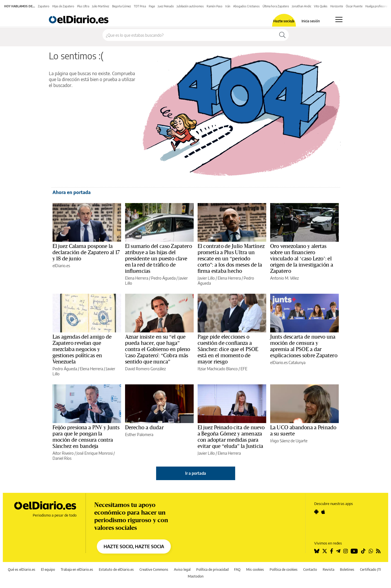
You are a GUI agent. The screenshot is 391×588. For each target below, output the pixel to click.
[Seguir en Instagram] (346, 551)
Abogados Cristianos (246, 6)
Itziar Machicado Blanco (218, 369)
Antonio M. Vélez (284, 278)
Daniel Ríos (62, 458)
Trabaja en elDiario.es (77, 570)
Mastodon (196, 576)
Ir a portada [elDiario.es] (196, 473)
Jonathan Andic (302, 6)
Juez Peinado (166, 6)
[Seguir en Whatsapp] (371, 551)
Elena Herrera (137, 278)
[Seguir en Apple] (323, 512)
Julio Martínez (101, 6)
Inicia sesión (311, 21)
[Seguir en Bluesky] (317, 551)
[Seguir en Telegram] (338, 551)
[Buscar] (282, 35)
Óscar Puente (354, 6)
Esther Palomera (139, 435)
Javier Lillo (206, 278)
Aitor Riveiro (63, 453)
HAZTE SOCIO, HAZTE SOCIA (134, 546)
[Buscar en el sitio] (189, 35)
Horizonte (337, 6)
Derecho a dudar (144, 428)
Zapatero (44, 6)
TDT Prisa (140, 6)
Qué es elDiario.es (22, 570)
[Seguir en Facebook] (332, 551)
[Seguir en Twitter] (325, 551)
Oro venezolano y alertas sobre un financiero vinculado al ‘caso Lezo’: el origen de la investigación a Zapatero (302, 259)
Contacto (310, 570)
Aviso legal (182, 570)
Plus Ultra (83, 6)
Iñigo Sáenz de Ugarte (289, 441)
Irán (228, 6)
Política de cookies (284, 570)
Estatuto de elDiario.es (116, 570)
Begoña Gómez (122, 6)
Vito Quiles (321, 6)
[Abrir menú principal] (339, 19)
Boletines (347, 570)
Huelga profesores (377, 6)
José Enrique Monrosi (95, 453)
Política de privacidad (212, 570)
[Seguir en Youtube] (354, 551)
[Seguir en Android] (316, 512)
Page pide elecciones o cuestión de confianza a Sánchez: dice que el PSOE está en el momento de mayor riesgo (228, 349)
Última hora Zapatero (276, 6)
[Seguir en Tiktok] (363, 551)
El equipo (48, 570)
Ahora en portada (72, 192)
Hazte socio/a (284, 21)
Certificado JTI (370, 570)
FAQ (237, 570)
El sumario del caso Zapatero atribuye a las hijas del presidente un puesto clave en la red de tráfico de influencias (159, 259)
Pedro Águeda (163, 278)
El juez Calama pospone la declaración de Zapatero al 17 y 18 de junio (86, 252)
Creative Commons (154, 570)
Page (152, 6)
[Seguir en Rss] (378, 551)
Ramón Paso (215, 6)
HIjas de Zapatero (63, 6)
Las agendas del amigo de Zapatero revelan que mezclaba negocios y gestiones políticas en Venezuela (82, 349)
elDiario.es (61, 266)
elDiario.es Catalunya (288, 362)
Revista (328, 570)
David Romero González (145, 369)
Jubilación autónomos (190, 6)
